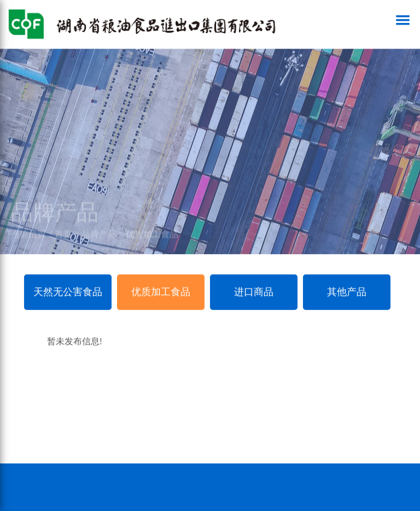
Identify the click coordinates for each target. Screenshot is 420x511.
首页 (63, 238)
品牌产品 (99, 238)
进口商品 (254, 292)
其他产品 (347, 292)
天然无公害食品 (68, 292)
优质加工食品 (152, 238)
